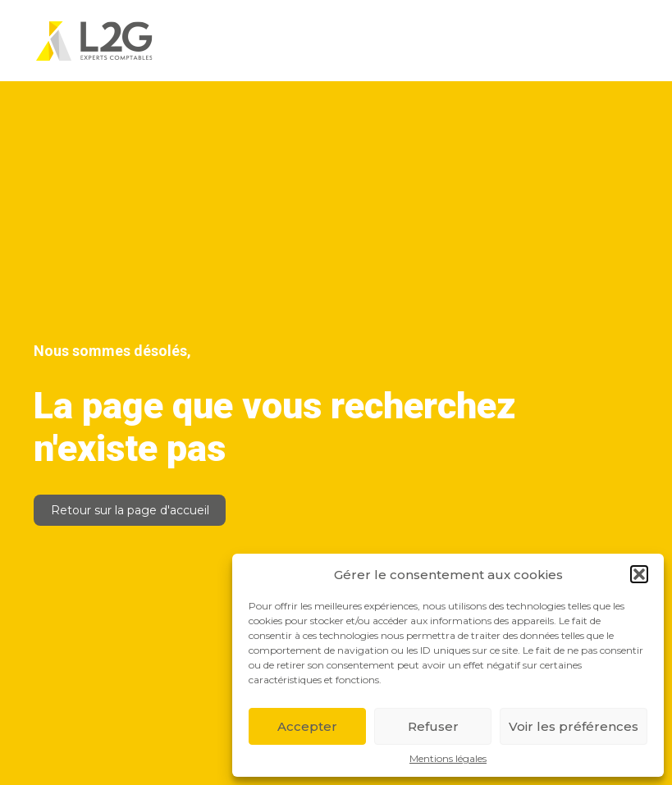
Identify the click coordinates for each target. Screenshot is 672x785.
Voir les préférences (574, 726)
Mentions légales (448, 759)
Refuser (433, 726)
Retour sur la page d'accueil (130, 510)
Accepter (307, 726)
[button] (639, 574)
